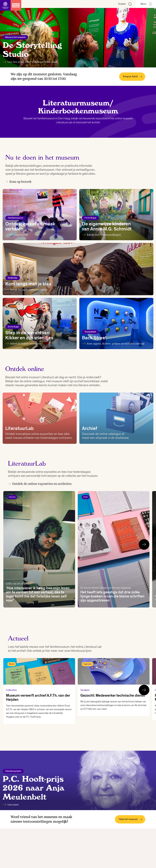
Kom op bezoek (18, 182)
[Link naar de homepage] (11, 4)
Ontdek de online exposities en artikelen (40, 484)
